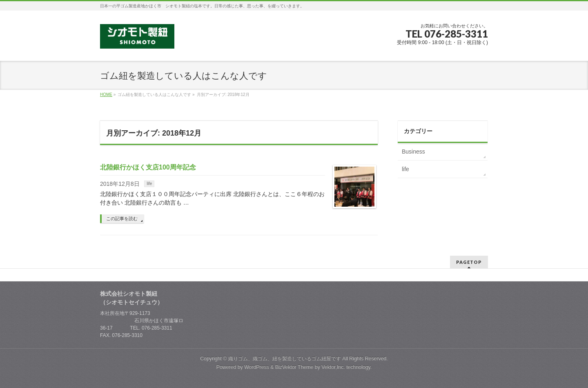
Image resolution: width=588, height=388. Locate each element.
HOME (106, 95)
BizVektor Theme (294, 367)
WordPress (257, 367)
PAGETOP (469, 262)
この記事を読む (122, 219)
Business (413, 152)
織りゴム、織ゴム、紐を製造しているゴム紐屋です (285, 359)
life (149, 184)
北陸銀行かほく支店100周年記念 (148, 167)
